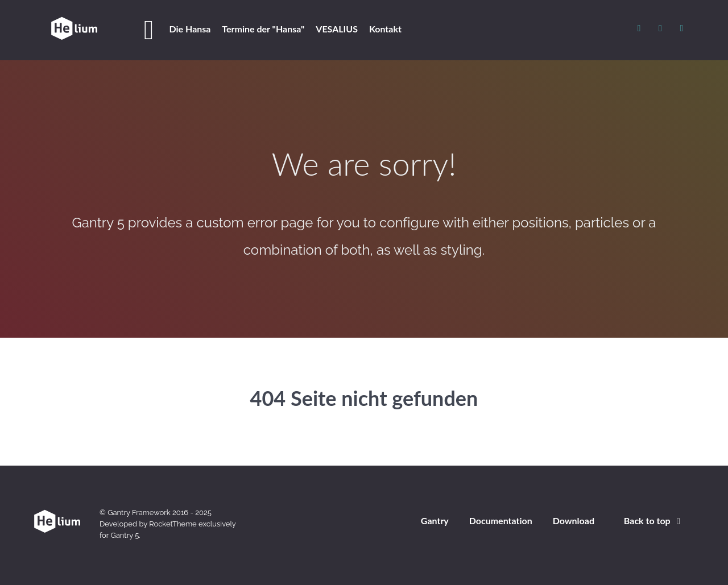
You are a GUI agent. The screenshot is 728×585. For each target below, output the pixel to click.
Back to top (654, 520)
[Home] (151, 30)
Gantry (435, 520)
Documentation (501, 520)
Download (574, 520)
